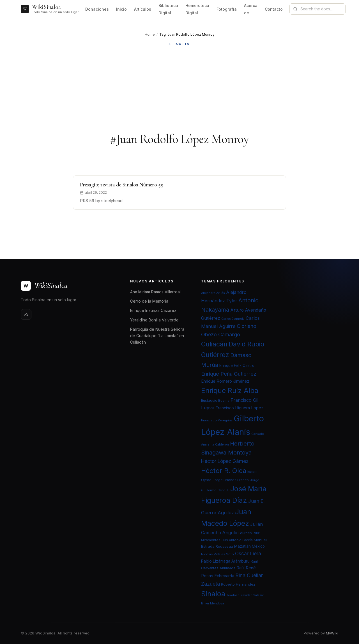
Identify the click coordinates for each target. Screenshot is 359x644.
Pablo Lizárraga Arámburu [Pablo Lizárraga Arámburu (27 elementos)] (225, 561)
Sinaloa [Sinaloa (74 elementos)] (213, 594)
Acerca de (251, 9)
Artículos (143, 9)
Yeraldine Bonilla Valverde (154, 320)
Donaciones (97, 9)
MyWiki (332, 633)
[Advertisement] (179, 89)
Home (150, 34)
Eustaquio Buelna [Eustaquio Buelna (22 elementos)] (215, 400)
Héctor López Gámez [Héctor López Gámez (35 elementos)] (225, 461)
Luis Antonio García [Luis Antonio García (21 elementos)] (237, 540)
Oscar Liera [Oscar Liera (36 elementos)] (248, 553)
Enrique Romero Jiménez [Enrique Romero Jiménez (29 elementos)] (225, 381)
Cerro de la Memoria (149, 301)
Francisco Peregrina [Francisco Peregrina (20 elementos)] (217, 420)
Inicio (121, 9)
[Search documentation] (321, 9)
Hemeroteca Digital (197, 9)
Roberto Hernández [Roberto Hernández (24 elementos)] (238, 584)
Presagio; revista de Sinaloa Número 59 (122, 185)
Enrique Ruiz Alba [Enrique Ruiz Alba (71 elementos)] (230, 390)
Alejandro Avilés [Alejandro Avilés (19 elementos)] (213, 293)
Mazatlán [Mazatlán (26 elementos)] (242, 546)
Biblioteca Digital (168, 9)
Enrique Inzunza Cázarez (153, 310)
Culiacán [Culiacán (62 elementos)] (214, 344)
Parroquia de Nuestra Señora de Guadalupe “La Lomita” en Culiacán (157, 336)
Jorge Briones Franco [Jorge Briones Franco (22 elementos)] (231, 480)
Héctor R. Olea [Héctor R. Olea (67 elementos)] (224, 471)
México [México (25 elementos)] (258, 546)
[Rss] (26, 314)
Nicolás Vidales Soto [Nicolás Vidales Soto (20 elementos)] (218, 554)
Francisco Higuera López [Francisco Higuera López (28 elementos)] (239, 408)
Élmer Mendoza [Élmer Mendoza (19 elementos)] (213, 603)
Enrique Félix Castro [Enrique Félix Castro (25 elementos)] (237, 366)
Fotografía (227, 9)
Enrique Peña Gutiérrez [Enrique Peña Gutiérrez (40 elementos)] (229, 374)
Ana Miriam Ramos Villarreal (155, 292)
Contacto (274, 9)
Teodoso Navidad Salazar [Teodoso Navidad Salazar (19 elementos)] (245, 595)
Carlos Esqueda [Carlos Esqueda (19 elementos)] (233, 319)
